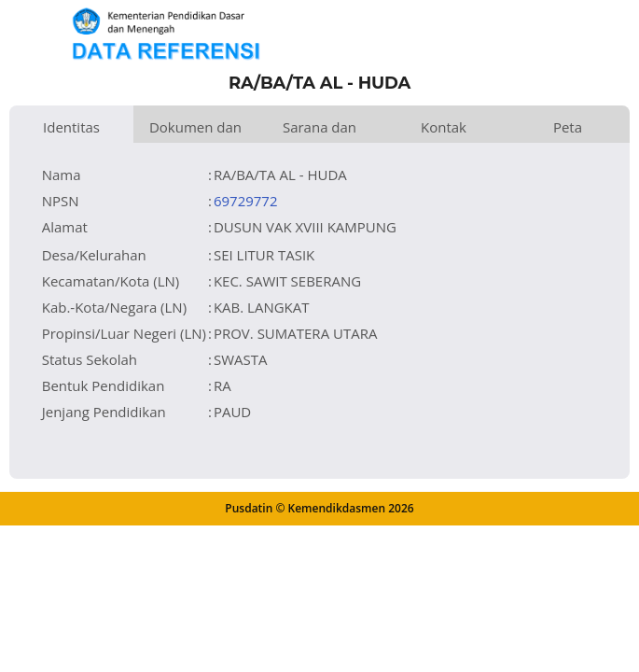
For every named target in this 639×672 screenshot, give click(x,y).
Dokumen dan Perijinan (195, 130)
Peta (568, 127)
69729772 (246, 201)
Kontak (444, 127)
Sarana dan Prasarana (319, 130)
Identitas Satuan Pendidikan (72, 130)
